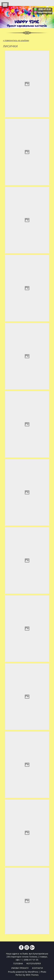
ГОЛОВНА (18, 963)
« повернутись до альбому (16, 40)
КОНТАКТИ (38, 968)
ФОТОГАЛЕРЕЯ (34, 963)
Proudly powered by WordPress (23, 972)
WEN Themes (32, 975)
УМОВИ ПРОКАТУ (20, 968)
